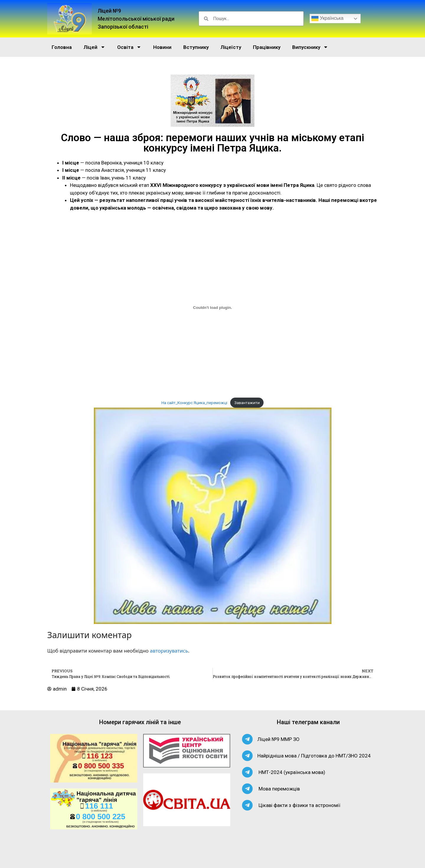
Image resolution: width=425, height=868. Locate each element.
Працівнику (267, 47)
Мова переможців (279, 789)
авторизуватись (169, 651)
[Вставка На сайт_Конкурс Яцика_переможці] (212, 308)
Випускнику (310, 47)
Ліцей (94, 47)
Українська (327, 19)
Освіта (129, 47)
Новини (162, 47)
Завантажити (247, 403)
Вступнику (196, 47)
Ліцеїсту (231, 47)
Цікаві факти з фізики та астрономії (299, 805)
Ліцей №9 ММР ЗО (278, 739)
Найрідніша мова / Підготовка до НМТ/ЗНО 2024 (314, 756)
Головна (62, 47)
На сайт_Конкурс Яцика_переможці (194, 403)
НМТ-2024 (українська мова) (292, 772)
